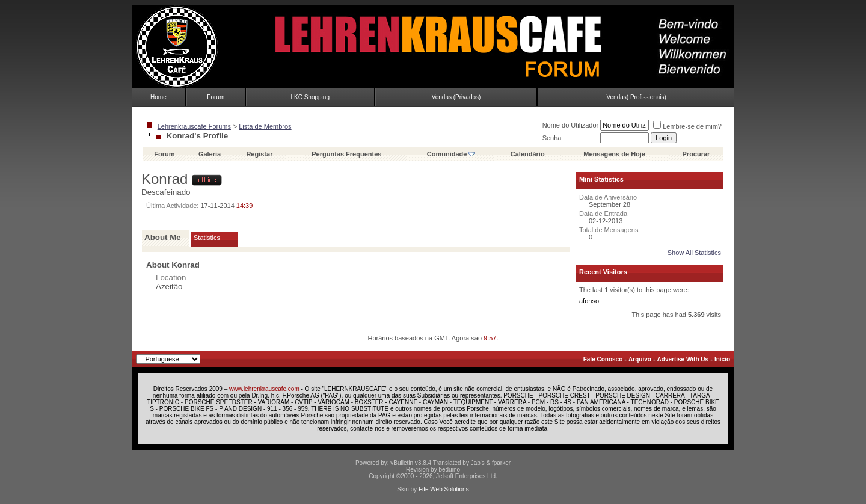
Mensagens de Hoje (614, 154)
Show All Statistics (694, 253)
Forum (216, 97)
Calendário (528, 154)
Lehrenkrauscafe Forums (194, 126)
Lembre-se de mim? (687, 126)
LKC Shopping (310, 97)
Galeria (210, 154)
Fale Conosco (603, 359)
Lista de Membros (265, 126)
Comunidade (451, 154)
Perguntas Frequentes (346, 154)
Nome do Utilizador (571, 125)
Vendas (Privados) (456, 97)
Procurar (696, 154)
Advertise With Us (683, 359)
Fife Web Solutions (444, 489)
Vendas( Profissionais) (636, 97)
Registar (259, 154)
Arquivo (640, 359)
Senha (552, 138)
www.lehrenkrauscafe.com (264, 389)
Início (722, 359)
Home (158, 97)
